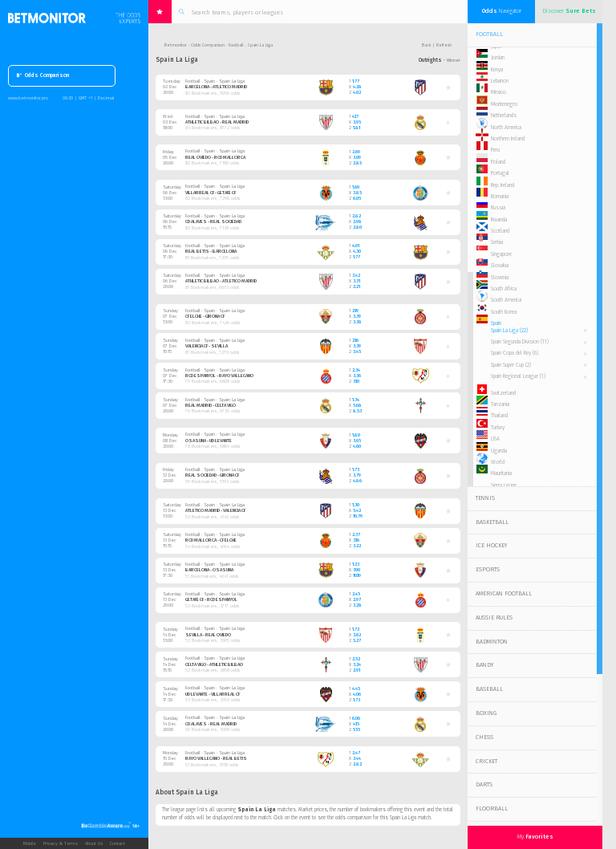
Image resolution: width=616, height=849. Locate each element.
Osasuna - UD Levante (209, 441)
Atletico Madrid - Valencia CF (215, 511)
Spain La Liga (509, 331)
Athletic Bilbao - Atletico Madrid (221, 281)
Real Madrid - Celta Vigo (211, 406)
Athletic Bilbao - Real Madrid (217, 122)
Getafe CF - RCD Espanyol (211, 600)
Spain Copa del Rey (515, 353)
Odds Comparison (43, 76)
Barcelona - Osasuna (209, 570)
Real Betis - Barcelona (211, 252)
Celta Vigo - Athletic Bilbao (214, 665)
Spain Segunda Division (520, 342)
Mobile (29, 843)
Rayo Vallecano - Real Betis (216, 759)
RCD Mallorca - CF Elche (211, 540)
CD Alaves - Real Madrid (211, 724)
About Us (94, 843)
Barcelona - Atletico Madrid (216, 87)
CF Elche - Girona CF (205, 317)
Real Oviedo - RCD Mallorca (215, 158)
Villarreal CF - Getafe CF (211, 193)
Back (426, 45)
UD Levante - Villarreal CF (213, 695)
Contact (118, 843)
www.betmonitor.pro (28, 97)
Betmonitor (176, 45)
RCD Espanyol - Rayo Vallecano (219, 376)
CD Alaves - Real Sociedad (213, 222)
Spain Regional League (518, 376)
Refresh (444, 45)
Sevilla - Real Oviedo (208, 635)
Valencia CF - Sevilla (207, 346)
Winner (454, 60)
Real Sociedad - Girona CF (212, 475)
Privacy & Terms (61, 843)
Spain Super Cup (511, 365)
